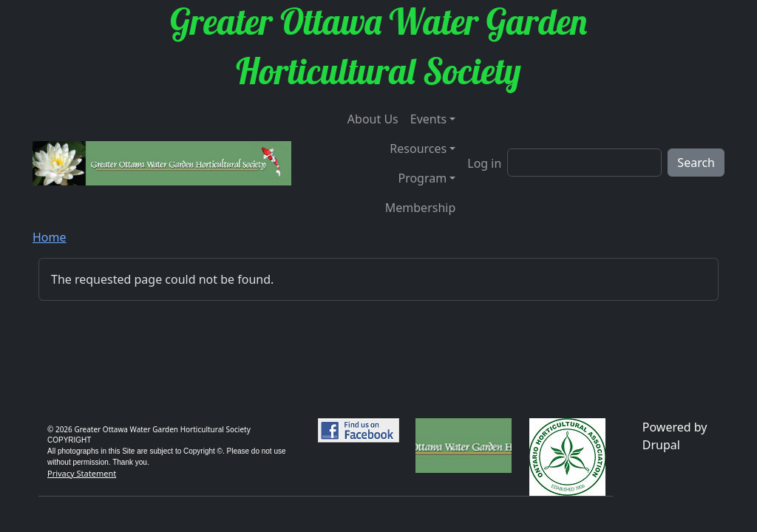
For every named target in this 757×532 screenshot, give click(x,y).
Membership (421, 208)
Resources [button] (418, 149)
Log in (484, 163)
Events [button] (428, 119)
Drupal (661, 445)
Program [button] (422, 178)
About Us (373, 119)
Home (50, 237)
